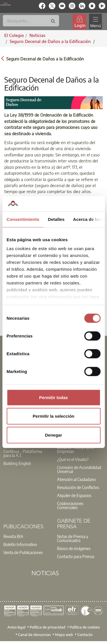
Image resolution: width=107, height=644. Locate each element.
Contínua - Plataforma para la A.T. (23, 453)
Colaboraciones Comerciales (70, 505)
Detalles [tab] (56, 219)
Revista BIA (13, 536)
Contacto (85, 635)
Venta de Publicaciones (23, 552)
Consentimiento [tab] (23, 219)
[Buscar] (31, 21)
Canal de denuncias (34, 635)
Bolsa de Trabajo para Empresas (75, 449)
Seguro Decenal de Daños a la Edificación (51, 41)
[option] (27, 453)
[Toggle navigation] (95, 22)
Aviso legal (16, 627)
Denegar (53, 435)
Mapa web (64, 635)
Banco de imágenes (74, 548)
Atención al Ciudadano (76, 479)
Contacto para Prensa (76, 556)
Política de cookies (85, 627)
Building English (17, 463)
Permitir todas (53, 397)
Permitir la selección (54, 416)
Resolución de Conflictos (78, 487)
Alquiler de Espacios (74, 495)
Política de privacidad (48, 627)
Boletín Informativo (20, 544)
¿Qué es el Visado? (73, 459)
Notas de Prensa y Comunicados (73, 538)
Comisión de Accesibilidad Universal (79, 469)
